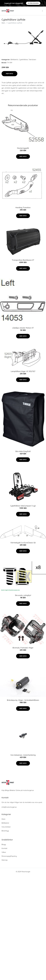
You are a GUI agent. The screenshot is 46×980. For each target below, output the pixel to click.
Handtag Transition (23, 208)
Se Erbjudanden (33, 3)
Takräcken (32, 60)
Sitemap (5, 860)
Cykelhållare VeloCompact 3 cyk (23, 506)
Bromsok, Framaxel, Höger (23, 648)
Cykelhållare (23, 60)
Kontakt (4, 848)
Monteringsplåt (23, 148)
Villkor (4, 852)
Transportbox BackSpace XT (23, 260)
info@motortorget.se (9, 807)
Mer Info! (9, 74)
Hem (3, 23)
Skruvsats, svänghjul (23, 595)
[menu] (43, 11)
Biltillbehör (14, 60)
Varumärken (6, 827)
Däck (3, 819)
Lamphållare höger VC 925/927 (23, 371)
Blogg (4, 844)
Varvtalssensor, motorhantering (23, 755)
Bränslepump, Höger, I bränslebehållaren (23, 700)
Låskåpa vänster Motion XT (23, 328)
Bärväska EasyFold (23, 451)
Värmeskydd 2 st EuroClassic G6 (23, 543)
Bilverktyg (5, 831)
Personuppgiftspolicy (9, 856)
